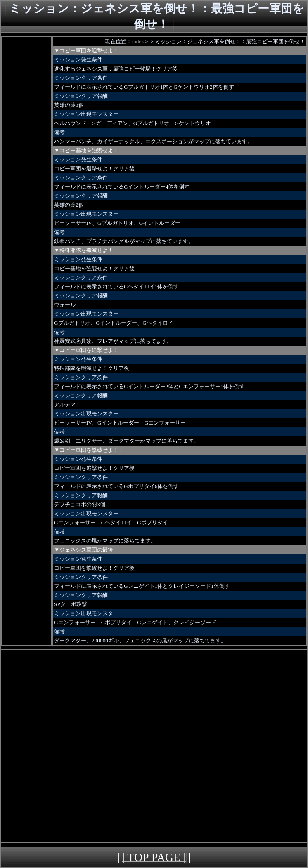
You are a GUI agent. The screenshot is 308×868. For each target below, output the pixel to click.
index (138, 41)
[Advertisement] (26, 161)
